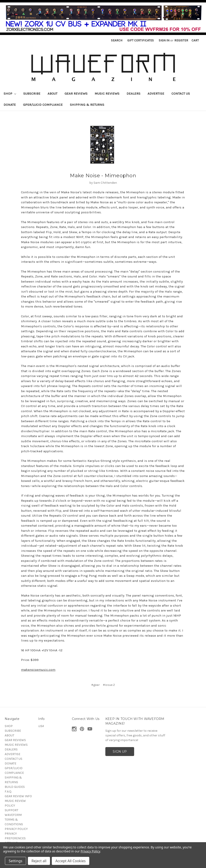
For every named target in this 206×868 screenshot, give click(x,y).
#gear (96, 685)
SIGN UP (120, 752)
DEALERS (133, 94)
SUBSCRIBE (32, 94)
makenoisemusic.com (38, 670)
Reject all (39, 861)
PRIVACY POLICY (16, 829)
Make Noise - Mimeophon (103, 176)
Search (117, 40)
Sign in (164, 40)
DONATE (10, 105)
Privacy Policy (90, 851)
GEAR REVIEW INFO (18, 796)
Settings (16, 861)
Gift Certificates (140, 40)
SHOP (10, 94)
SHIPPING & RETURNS (87, 105)
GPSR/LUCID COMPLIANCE (43, 105)
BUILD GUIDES (15, 787)
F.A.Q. (8, 792)
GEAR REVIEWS (76, 94)
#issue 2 (109, 685)
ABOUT (52, 94)
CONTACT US (181, 94)
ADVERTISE (156, 94)
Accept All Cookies (71, 861)
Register (181, 40)
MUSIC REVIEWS (107, 94)
